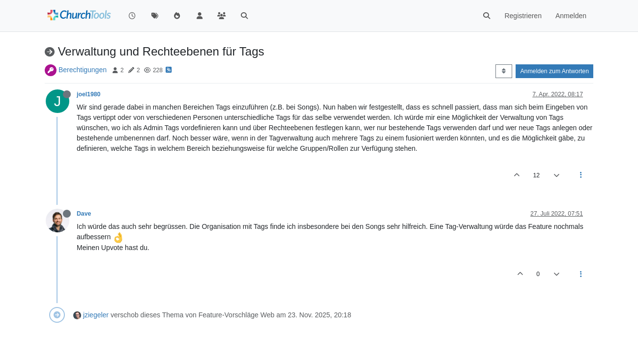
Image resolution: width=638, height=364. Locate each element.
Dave (84, 214)
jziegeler (96, 315)
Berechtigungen (83, 70)
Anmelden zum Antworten (554, 71)
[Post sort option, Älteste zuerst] (504, 71)
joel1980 (88, 94)
